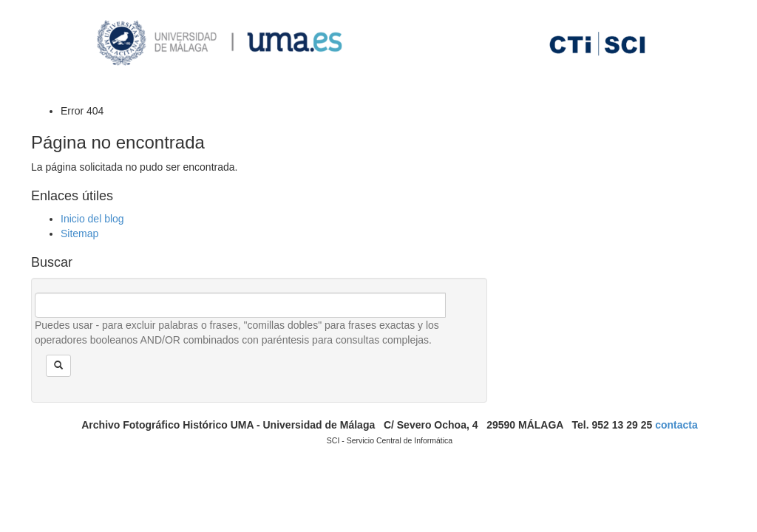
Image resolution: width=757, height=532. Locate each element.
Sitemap (79, 233)
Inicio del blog (92, 219)
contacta (676, 425)
